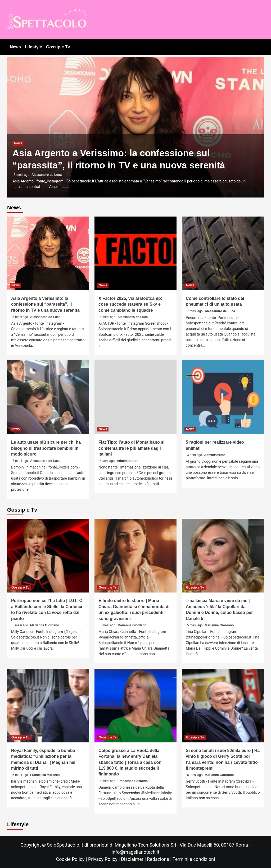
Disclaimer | (134, 859)
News (15, 47)
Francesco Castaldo (133, 781)
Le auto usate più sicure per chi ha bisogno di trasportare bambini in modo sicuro (46, 448)
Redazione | (160, 859)
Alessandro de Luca (47, 175)
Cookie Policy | (72, 859)
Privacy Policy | (105, 859)
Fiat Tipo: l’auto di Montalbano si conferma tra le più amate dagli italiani (131, 448)
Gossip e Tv (58, 47)
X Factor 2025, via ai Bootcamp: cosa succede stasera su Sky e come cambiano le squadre (130, 304)
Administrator (127, 461)
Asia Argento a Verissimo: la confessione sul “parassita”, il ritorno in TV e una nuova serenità (45, 304)
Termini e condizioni (194, 859)
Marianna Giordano (45, 625)
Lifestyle (33, 47)
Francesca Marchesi (45, 775)
